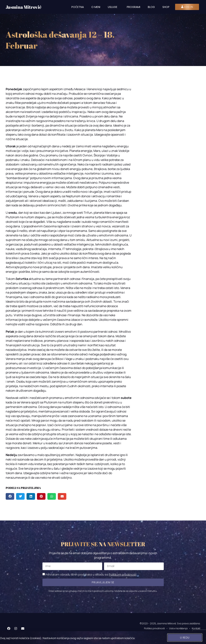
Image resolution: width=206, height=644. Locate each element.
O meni (96, 7)
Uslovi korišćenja (178, 628)
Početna (78, 7)
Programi (134, 7)
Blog (151, 7)
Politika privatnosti (154, 628)
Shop (166, 7)
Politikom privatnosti (123, 575)
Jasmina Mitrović (24, 7)
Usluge (114, 7)
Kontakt (196, 628)
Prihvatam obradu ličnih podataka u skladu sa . (91, 575)
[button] (10, 496)
